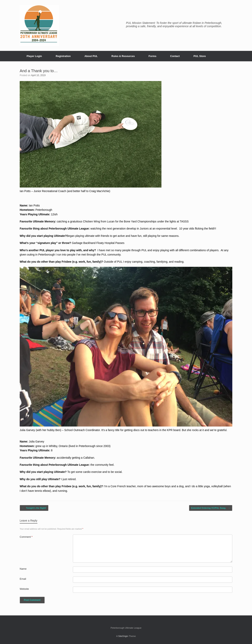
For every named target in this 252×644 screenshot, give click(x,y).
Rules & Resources (123, 56)
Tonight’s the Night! (34, 508)
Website (24, 589)
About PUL (91, 56)
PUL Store (200, 56)
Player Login (34, 56)
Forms (153, 56)
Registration (63, 56)
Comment (26, 537)
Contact (175, 56)
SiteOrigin (123, 636)
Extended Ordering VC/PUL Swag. (211, 508)
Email (23, 579)
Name (23, 569)
